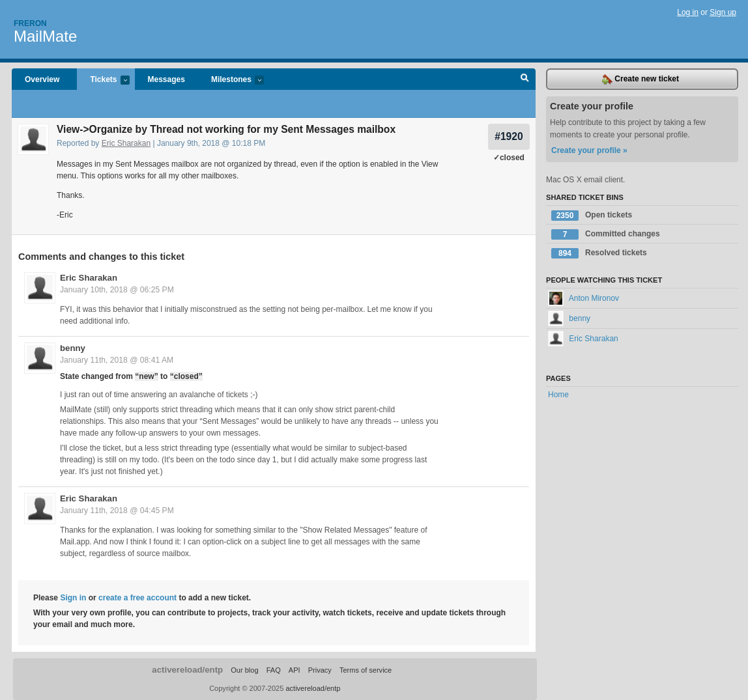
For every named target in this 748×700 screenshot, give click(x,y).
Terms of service (366, 670)
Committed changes (606, 234)
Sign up (723, 12)
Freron (30, 23)
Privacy (320, 670)
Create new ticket (640, 79)
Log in (688, 12)
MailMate (45, 36)
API (295, 670)
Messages (166, 79)
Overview (42, 79)
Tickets (103, 80)
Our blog (244, 670)
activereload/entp (187, 670)
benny (73, 348)
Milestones (231, 80)
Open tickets (592, 216)
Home (558, 395)
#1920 (509, 136)
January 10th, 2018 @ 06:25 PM (117, 290)
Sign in (73, 598)
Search (525, 79)
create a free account (137, 598)
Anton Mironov (583, 298)
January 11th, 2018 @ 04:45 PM (117, 511)
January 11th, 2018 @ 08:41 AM (117, 360)
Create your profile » (589, 150)
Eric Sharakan (126, 143)
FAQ (274, 670)
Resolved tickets (599, 253)
